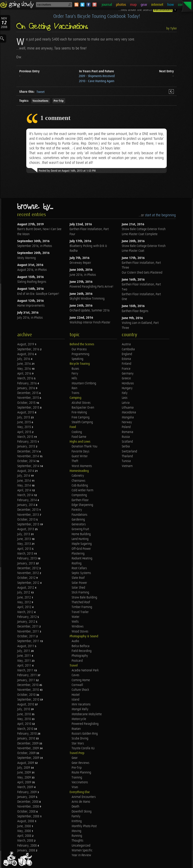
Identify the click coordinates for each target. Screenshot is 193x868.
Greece (126, 378)
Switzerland (129, 452)
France (126, 369)
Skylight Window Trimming (87, 299)
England (127, 354)
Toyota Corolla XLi (83, 748)
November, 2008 (28, 807)
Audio (75, 641)
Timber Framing (82, 607)
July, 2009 (24, 768)
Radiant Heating (82, 558)
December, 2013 (28, 510)
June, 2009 (24, 773)
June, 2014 (24, 481)
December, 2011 (28, 627)
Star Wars (78, 744)
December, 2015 (28, 393)
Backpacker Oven (83, 408)
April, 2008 (25, 836)
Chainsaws (78, 481)
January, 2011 (27, 680)
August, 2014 (26, 471)
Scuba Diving (80, 739)
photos (121, 5)
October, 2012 (27, 578)
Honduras (128, 383)
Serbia (126, 447)
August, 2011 (26, 646)
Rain (74, 388)
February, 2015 (27, 442)
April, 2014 (25, 490)
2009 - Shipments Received (97, 76)
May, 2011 (24, 661)
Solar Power (79, 583)
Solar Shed (78, 588)
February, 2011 (27, 675)
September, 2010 (29, 700)
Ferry (75, 374)
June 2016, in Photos (83, 275)
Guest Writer (80, 456)
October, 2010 (27, 695)
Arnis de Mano (81, 802)
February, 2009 (27, 792)
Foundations (79, 515)
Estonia (126, 359)
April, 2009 (25, 782)
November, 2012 (28, 573)
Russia (126, 437)
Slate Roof (78, 578)
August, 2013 (26, 529)
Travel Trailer (80, 612)
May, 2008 (24, 831)
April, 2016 (25, 374)
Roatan (76, 729)
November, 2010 (28, 690)
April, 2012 (25, 607)
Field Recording (82, 651)
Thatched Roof (81, 602)
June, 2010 (24, 714)
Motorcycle (79, 719)
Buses (75, 369)
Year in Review (81, 855)
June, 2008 (24, 826)
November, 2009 (28, 748)
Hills (74, 378)
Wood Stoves (80, 632)
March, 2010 (26, 729)
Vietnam (127, 466)
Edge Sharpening (82, 505)
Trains (75, 393)
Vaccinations (40, 101)
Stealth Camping (82, 422)
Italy (125, 393)
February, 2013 (27, 558)
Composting (79, 495)
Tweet (41, 92)
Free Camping (81, 417)
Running (77, 836)
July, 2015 (24, 417)
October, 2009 (27, 753)
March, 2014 (26, 495)
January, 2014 (27, 505)
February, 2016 (27, 383)
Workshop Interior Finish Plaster (90, 323)
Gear (75, 758)
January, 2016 (27, 388)
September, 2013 (29, 524)
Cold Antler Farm (82, 490)
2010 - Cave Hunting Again (97, 81)
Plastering (78, 554)
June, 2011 (24, 656)
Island (75, 700)
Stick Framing (80, 593)
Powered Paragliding (85, 724)
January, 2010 (27, 739)
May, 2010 (24, 719)
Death (75, 807)
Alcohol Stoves (81, 403)
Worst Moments (82, 466)
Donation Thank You (84, 447)
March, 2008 (26, 841)
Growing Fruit (80, 529)
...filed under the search (146, 10)
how (171, 5)
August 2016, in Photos (32, 270)
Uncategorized (81, 846)
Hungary (127, 388)
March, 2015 (26, 437)
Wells (75, 622)
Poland (126, 427)
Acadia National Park (85, 670)
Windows (78, 627)
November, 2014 (28, 456)
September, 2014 (29, 466)
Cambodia (128, 349)
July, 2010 (24, 709)
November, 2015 (28, 398)
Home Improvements (31, 306)
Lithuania (128, 408)
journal (107, 5)
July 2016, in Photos (30, 318)
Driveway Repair (80, 263)
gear (144, 5)
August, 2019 (26, 344)
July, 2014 (24, 476)
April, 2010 (25, 724)
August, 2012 (26, 588)
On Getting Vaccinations (52, 27)
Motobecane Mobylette (87, 714)
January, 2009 (27, 797)
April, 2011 (25, 666)
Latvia (126, 403)
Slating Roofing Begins (32, 282)
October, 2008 (27, 812)
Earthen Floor (80, 500)
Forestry (77, 510)
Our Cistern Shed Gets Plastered (142, 273)
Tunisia (126, 461)
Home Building (81, 534)
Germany (128, 374)
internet (157, 5)
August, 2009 (26, 763)
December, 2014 (28, 452)
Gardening (78, 520)
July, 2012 (24, 593)
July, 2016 (24, 359)
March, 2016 (26, 378)
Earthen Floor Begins (135, 311)
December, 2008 (28, 802)
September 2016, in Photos (35, 246)
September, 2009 (29, 758)
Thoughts (77, 841)
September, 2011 (29, 641)
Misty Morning (26, 258)
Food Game (79, 437)
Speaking (77, 359)
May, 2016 (24, 369)
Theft (75, 461)
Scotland (127, 442)
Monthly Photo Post (84, 826)
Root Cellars (79, 568)
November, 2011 (28, 632)
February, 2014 (27, 500)
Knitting (77, 821)
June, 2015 (24, 422)
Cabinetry (78, 476)
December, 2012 (28, 568)
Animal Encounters (84, 797)
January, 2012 (27, 622)
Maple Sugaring (82, 544)
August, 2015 (26, 412)
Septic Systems (81, 573)
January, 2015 (27, 447)
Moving (76, 831)
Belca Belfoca (81, 646)
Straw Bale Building (84, 598)
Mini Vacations (81, 704)
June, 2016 (24, 364)
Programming (80, 354)
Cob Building (80, 486)
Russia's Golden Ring (85, 734)
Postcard (77, 661)
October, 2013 (27, 520)
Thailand (127, 456)
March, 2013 (26, 554)
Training (77, 778)
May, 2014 (24, 486)
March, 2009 (26, 787)
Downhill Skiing (82, 812)
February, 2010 (27, 734)
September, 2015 (29, 408)
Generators (79, 524)
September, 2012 (29, 583)
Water (76, 617)
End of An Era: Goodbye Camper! (38, 294)
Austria (126, 344)
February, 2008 (27, 846)
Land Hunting (80, 539)
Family (76, 816)
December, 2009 (28, 744)
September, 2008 (29, 816)
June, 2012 (24, 598)
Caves (75, 675)
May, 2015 (24, 427)
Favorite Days (80, 452)
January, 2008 (27, 850)
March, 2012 (26, 612)
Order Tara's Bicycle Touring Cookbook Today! (97, 16)
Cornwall (77, 685)
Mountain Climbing (84, 383)
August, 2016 (26, 354)
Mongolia (128, 417)
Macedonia (129, 412)
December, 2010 (28, 685)
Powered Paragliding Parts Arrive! (91, 287)
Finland (126, 364)
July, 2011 (24, 651)
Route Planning (81, 773)
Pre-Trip (59, 101)
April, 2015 (25, 432)
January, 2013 (27, 563)
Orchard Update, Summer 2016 (90, 311)
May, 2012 (24, 602)
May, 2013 (24, 544)
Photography (80, 656)
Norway (127, 422)
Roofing (77, 563)
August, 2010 (26, 704)
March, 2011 (26, 670)
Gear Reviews (80, 763)
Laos (125, 398)
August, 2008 (26, 821)
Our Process (79, 349)
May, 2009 (24, 778)
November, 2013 (28, 515)
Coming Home (81, 680)
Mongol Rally (80, 709)
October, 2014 (27, 461)
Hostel (76, 695)
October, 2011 (27, 636)
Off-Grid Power (81, 549)
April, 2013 (25, 549)
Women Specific (82, 850)
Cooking (77, 432)
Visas (75, 787)
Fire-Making (79, 412)
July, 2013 (24, 534)
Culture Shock (80, 690)
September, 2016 (29, 349)
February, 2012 (27, 617)
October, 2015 (27, 403)
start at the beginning (160, 215)
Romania (127, 432)
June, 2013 (24, 539)
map (133, 5)
